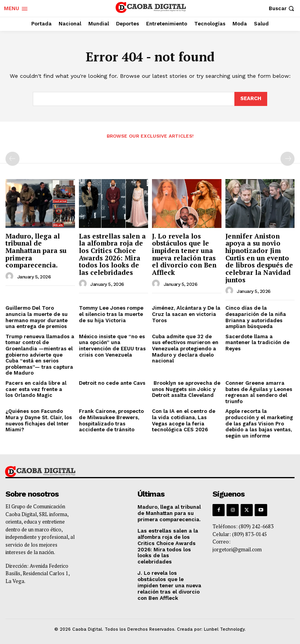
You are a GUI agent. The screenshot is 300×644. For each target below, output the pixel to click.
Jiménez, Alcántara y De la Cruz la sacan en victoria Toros (186, 314)
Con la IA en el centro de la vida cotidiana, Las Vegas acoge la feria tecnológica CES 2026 (184, 420)
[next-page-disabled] (287, 159)
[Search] (251, 99)
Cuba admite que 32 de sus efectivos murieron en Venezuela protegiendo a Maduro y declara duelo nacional (185, 349)
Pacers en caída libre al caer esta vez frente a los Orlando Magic (36, 389)
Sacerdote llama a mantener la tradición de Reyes (257, 343)
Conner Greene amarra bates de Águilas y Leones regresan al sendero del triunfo (259, 392)
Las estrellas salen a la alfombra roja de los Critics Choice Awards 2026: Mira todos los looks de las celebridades (112, 254)
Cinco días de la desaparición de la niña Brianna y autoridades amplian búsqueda (256, 317)
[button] (282, 8)
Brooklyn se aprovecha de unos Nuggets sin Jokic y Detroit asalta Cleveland (186, 389)
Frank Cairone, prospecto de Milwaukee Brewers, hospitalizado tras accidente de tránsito (111, 420)
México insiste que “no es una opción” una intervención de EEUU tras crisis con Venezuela (112, 346)
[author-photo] (11, 276)
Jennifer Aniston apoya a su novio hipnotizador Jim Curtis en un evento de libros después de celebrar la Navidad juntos (259, 258)
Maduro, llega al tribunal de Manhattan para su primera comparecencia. (36, 251)
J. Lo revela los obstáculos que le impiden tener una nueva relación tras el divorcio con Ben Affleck (184, 254)
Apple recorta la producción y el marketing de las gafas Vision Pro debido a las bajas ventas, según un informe (259, 423)
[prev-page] (12, 159)
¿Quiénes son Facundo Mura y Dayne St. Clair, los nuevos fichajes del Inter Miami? (39, 420)
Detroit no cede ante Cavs (112, 383)
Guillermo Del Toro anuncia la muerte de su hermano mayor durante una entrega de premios (37, 317)
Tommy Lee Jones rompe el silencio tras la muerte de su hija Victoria (111, 314)
